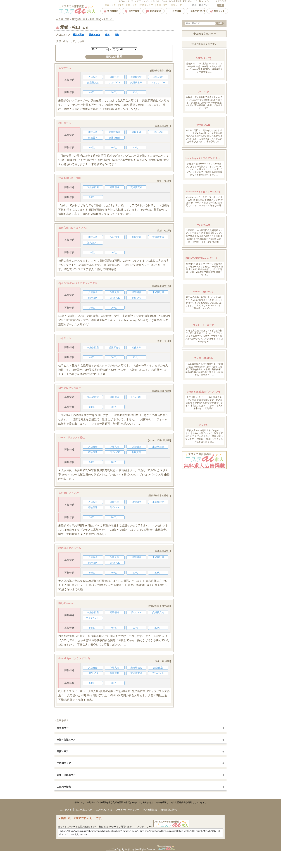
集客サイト (217, 11)
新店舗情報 (153, 11)
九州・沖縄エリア (66, 775)
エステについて (196, 11)
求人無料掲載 (150, 810)
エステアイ (66, 810)
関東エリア (63, 728)
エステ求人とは (104, 810)
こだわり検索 (64, 787)
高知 (117, 35)
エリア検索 (132, 11)
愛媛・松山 (94, 35)
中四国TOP (111, 11)
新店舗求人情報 (169, 810)
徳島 (107, 35)
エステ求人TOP (84, 810)
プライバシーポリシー (127, 810)
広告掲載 (175, 11)
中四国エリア (64, 763)
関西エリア (63, 751)
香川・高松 (78, 35)
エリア (110, 5)
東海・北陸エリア (66, 740)
